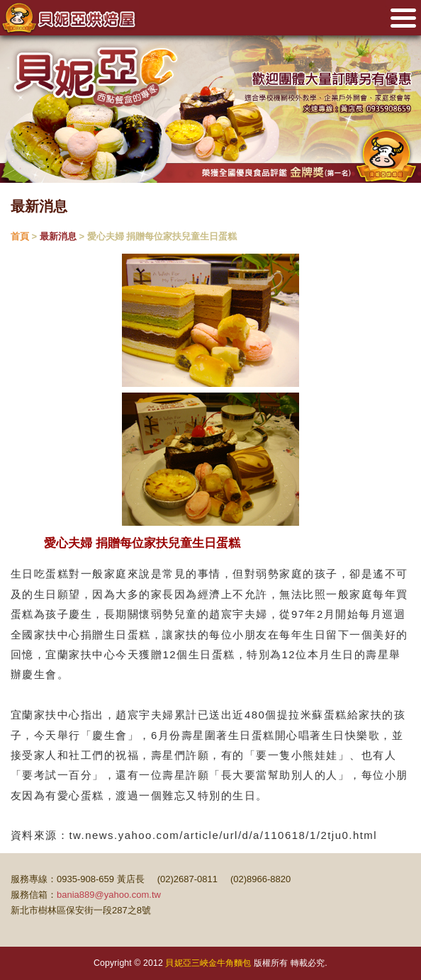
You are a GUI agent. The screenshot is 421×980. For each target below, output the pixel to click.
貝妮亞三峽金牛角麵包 (208, 963)
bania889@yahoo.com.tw (109, 895)
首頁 (20, 236)
